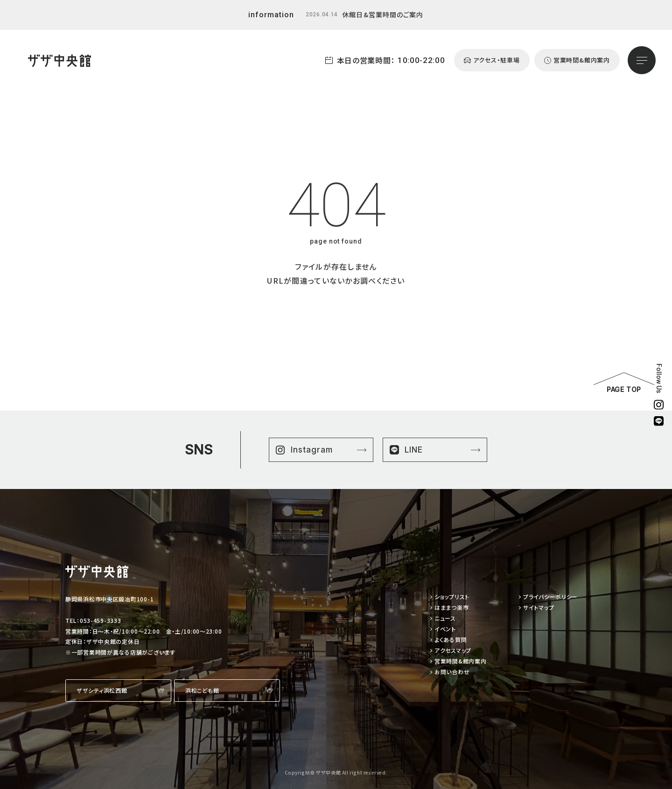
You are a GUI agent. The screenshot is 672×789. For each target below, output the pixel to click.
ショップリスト (452, 597)
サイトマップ (539, 608)
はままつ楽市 (451, 608)
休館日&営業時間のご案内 (383, 14)
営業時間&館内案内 (460, 661)
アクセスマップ (453, 651)
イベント (445, 629)
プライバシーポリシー (550, 597)
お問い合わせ (452, 672)
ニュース (445, 618)
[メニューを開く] (642, 60)
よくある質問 (451, 640)
